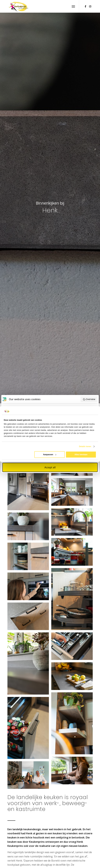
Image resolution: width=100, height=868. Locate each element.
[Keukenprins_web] (41, 6)
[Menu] (73, 6)
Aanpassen (50, 455)
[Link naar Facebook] (85, 6)
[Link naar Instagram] (90, 6)
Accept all (50, 467)
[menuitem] (73, 6)
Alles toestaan (81, 455)
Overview (89, 399)
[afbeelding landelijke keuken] (29, 480)
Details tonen (85, 446)
